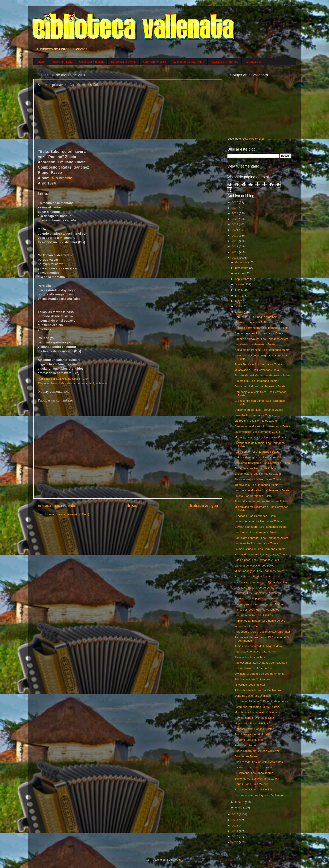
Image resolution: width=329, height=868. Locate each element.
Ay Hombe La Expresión (189, 62)
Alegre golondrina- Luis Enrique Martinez (260, 604)
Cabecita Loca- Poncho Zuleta (254, 729)
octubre (240, 273)
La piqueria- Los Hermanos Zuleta (256, 532)
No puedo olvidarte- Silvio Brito (254, 789)
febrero (240, 802)
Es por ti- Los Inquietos (249, 740)
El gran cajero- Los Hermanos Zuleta (258, 474)
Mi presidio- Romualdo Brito (252, 723)
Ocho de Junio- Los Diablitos (253, 696)
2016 (235, 258)
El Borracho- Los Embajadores (254, 773)
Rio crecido (62, 178)
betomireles (59, 383)
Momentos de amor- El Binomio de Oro (259, 322)
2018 (235, 246)
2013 (235, 826)
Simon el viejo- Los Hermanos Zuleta (258, 479)
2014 (235, 820)
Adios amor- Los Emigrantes (252, 679)
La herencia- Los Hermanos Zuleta (256, 543)
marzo (240, 312)
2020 (235, 236)
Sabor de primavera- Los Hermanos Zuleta (261, 339)
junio (239, 296)
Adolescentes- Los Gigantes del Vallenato (261, 663)
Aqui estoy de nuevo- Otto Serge (255, 652)
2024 (235, 213)
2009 (235, 842)
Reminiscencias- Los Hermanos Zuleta (259, 333)
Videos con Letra (62, 62)
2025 (235, 208)
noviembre (242, 268)
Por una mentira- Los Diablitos (254, 615)
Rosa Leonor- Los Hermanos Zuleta (257, 452)
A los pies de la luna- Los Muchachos (258, 690)
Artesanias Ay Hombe (224, 62)
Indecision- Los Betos (248, 626)
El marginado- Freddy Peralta (253, 576)
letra (84, 383)
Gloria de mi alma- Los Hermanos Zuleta (260, 386)
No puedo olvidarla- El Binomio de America (262, 701)
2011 (235, 831)
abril (238, 306)
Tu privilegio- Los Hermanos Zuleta (257, 485)
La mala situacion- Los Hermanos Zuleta (260, 549)
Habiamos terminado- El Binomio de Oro (260, 621)
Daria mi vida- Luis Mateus (251, 784)
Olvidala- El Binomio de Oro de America (260, 674)
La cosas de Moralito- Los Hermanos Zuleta (262, 490)
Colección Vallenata (92, 62)
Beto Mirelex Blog (155, 62)
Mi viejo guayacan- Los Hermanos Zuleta (260, 437)
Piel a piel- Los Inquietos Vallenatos (257, 610)
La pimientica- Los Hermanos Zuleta (257, 432)
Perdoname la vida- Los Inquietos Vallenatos (263, 632)
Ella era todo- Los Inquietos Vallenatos (259, 762)
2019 (235, 241)
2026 (235, 202)
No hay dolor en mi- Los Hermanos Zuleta (261, 554)
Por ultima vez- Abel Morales (253, 734)
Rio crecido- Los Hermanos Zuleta (256, 381)
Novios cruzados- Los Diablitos (254, 668)
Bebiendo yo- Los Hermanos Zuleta (257, 779)
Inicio (41, 62)
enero (239, 808)
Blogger (178, 860)
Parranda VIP (253, 62)
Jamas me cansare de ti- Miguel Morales (260, 646)
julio (238, 290)
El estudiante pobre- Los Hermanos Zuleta (261, 501)
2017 (235, 252)
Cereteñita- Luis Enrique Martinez (256, 317)
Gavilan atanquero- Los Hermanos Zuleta (261, 527)
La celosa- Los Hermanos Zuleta (255, 344)
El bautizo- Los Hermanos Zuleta (255, 468)
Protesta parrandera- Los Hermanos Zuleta (262, 328)
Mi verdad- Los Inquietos (250, 685)
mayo (239, 301)
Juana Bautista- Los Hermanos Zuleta (258, 364)
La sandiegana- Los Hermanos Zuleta (258, 521)
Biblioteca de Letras (123, 62)
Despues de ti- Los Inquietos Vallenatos (259, 795)
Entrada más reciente (56, 505)
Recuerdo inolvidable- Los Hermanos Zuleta (262, 463)
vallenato (101, 383)
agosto (240, 284)
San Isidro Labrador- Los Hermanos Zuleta (261, 538)
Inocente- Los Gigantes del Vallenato (258, 593)
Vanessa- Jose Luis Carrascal (253, 767)
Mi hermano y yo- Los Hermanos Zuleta (259, 571)
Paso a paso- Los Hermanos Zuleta (257, 560)
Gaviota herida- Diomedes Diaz (254, 718)
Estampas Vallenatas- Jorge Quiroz (257, 707)
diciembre (242, 262)
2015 (235, 814)
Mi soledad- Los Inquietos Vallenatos (258, 712)
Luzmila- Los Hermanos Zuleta (254, 415)
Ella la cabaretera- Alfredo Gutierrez (257, 751)
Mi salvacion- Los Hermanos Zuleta (257, 370)
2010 (235, 836)
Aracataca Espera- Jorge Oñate (255, 588)
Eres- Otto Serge (245, 745)
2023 (235, 219)
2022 (235, 224)
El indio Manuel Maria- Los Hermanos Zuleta (263, 375)
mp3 (91, 383)
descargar (74, 383)
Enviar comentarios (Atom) (72, 514)
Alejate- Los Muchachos (250, 657)
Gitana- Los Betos (246, 756)
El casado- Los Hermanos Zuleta (255, 516)
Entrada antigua (204, 505)
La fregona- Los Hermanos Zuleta (256, 421)
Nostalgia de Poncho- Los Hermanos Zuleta (262, 350)
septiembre (243, 279)
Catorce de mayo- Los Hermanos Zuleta (260, 457)
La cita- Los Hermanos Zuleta (253, 496)
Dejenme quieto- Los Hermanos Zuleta (259, 410)
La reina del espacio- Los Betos (254, 566)
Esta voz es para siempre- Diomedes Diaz (261, 582)
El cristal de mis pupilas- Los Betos (257, 598)
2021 (235, 230)
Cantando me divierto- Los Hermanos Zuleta (262, 426)
